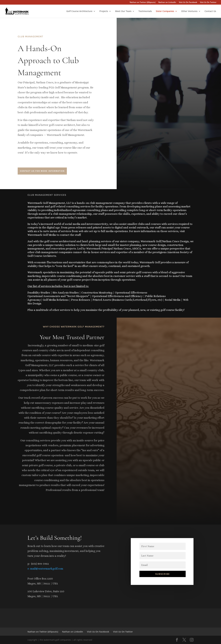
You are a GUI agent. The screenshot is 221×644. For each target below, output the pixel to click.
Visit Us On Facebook (188, 2)
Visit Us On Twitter (208, 2)
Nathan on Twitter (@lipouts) (143, 2)
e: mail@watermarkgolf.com (45, 569)
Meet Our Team (123, 11)
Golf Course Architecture (79, 11)
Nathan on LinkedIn (167, 2)
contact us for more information (42, 171)
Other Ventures (189, 11)
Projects (104, 11)
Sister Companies (165, 11)
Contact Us (210, 11)
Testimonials (145, 11)
